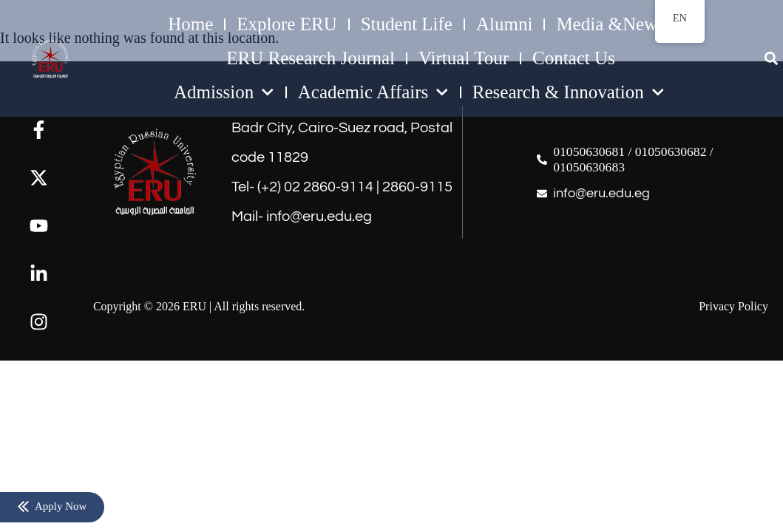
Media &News (610, 24)
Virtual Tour (464, 58)
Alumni (504, 24)
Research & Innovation (568, 92)
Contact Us (574, 58)
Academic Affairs (373, 92)
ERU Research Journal (311, 58)
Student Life (407, 24)
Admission (224, 92)
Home (190, 24)
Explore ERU (287, 24)
